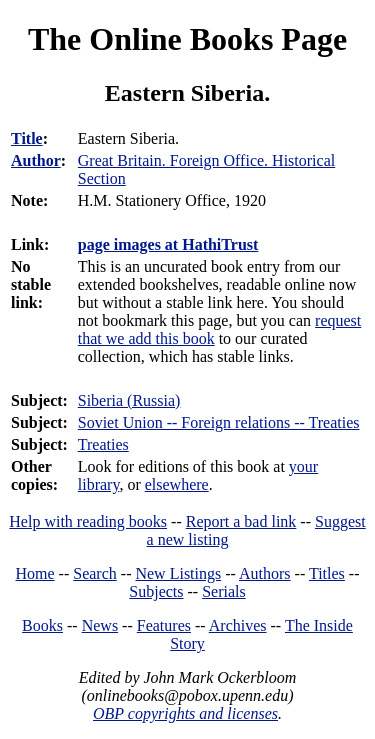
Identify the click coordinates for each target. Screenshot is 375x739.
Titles (327, 573)
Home (35, 573)
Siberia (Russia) (129, 400)
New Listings (178, 573)
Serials (224, 591)
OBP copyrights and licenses (185, 713)
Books (42, 625)
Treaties (103, 444)
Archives (238, 625)
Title (27, 138)
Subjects (156, 591)
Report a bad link (241, 521)
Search (95, 573)
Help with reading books (88, 521)
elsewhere (177, 484)
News (100, 625)
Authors (265, 573)
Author (36, 160)
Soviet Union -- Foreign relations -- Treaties (219, 422)
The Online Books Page (187, 39)
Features (164, 625)
